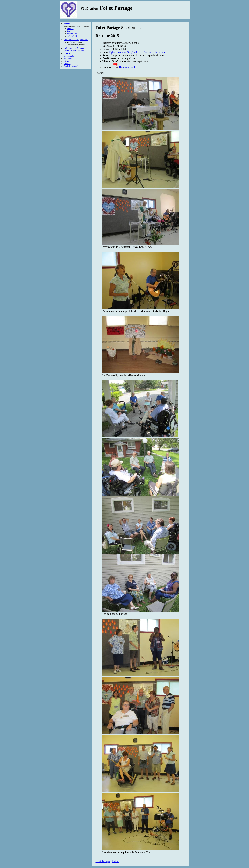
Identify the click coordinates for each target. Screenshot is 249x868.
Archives (68, 58)
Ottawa (70, 29)
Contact (67, 64)
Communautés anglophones (76, 40)
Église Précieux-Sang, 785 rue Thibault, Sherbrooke (138, 52)
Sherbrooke (72, 34)
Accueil (67, 23)
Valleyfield (72, 36)
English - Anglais (71, 66)
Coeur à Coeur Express (74, 51)
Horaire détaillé (125, 67)
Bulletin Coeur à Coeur (74, 48)
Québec (71, 31)
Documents (69, 56)
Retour (116, 861)
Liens (66, 61)
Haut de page (103, 861)
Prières (67, 53)
